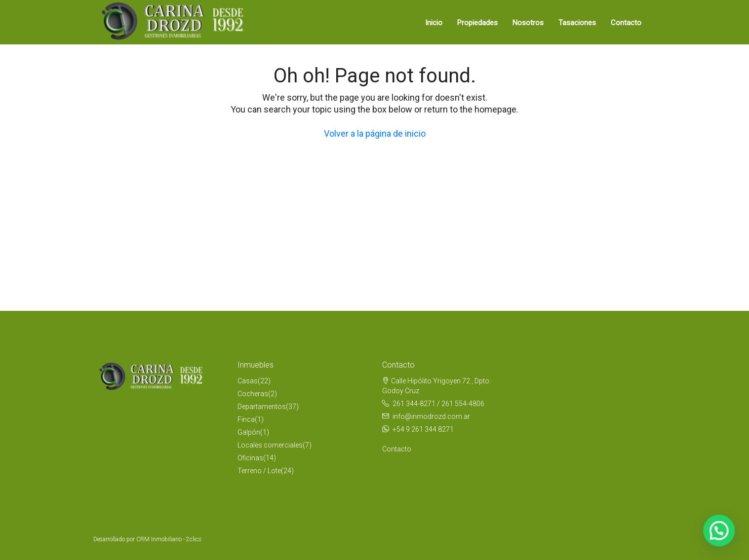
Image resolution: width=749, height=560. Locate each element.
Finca (246, 419)
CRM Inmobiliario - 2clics (169, 539)
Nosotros (528, 23)
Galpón (249, 432)
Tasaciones (577, 23)
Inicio (434, 23)
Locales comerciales (270, 445)
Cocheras (253, 394)
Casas (248, 381)
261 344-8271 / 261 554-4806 (438, 404)
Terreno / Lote (259, 471)
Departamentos (262, 407)
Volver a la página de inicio (375, 133)
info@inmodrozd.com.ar (431, 416)
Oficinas (250, 458)
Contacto (626, 23)
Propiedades (477, 23)
